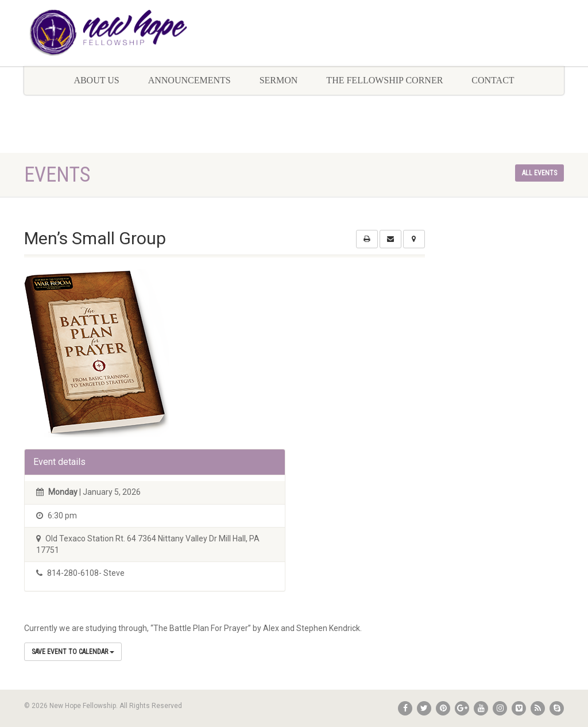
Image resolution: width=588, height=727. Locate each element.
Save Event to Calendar (73, 652)
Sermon (279, 80)
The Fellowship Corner (384, 80)
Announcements (189, 80)
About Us (96, 80)
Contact (493, 80)
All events (539, 173)
